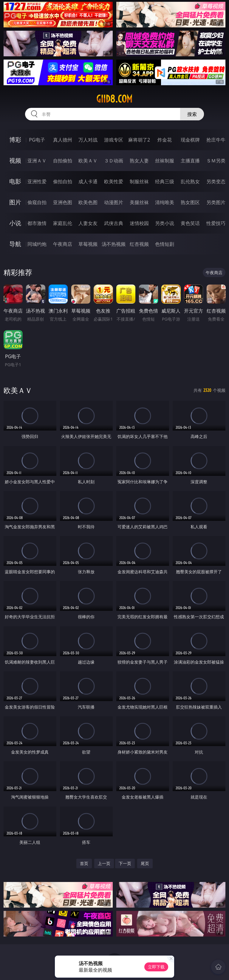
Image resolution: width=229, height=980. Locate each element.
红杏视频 (139, 244)
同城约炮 (37, 244)
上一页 (104, 863)
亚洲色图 (63, 202)
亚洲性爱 (37, 181)
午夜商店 (63, 244)
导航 (15, 244)
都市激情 (37, 223)
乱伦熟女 (190, 181)
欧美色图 (88, 202)
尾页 (145, 863)
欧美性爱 (114, 181)
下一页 (125, 863)
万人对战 (88, 140)
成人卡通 (88, 181)
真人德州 (63, 140)
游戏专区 (114, 140)
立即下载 (156, 967)
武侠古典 (114, 223)
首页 (84, 863)
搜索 (192, 114)
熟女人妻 (139, 161)
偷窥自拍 (37, 202)
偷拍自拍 (63, 181)
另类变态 (216, 181)
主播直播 (190, 161)
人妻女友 (88, 223)
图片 (15, 202)
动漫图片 (114, 202)
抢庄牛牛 (216, 140)
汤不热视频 (114, 244)
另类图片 (216, 202)
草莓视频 (88, 244)
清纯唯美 (165, 202)
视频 (15, 160)
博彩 (15, 140)
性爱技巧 (216, 223)
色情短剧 (165, 244)
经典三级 (165, 181)
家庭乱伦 (63, 223)
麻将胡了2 (139, 140)
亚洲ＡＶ (37, 161)
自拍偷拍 (63, 161)
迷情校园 (139, 223)
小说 (15, 223)
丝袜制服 (165, 161)
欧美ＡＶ (88, 161)
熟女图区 (190, 202)
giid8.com (114, 99)
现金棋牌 (190, 140)
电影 (15, 181)
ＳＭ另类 (216, 161)
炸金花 (165, 140)
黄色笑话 (190, 223)
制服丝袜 (139, 181)
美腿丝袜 (139, 202)
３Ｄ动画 (114, 161)
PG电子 (37, 140)
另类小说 (165, 223)
